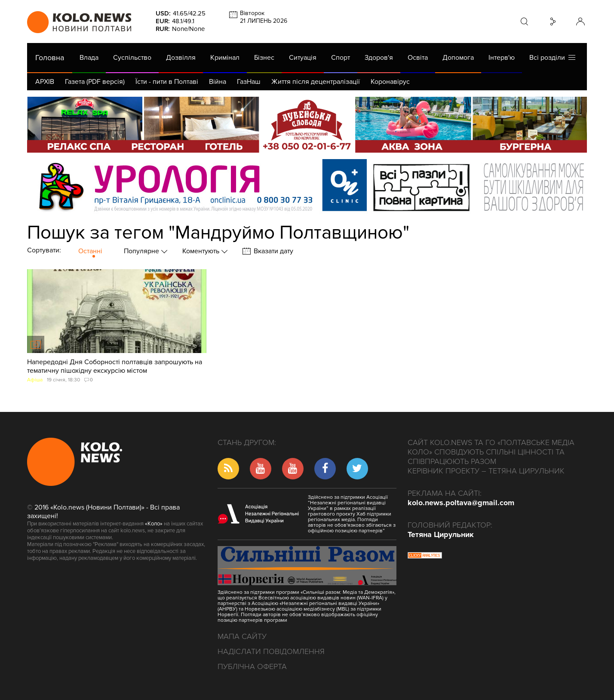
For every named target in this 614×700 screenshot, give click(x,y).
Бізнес (264, 58)
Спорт (341, 58)
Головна (50, 58)
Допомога (458, 58)
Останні (90, 251)
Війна (218, 82)
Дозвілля (181, 58)
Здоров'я (379, 58)
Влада (89, 58)
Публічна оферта (252, 666)
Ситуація (303, 58)
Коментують (202, 251)
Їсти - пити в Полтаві (167, 82)
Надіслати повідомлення (271, 651)
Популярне (142, 251)
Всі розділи (552, 57)
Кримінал (225, 58)
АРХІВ (45, 82)
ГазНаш (249, 82)
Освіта (418, 58)
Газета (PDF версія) (95, 82)
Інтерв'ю (502, 58)
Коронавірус (390, 82)
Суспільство (132, 58)
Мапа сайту (242, 636)
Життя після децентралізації (316, 82)
